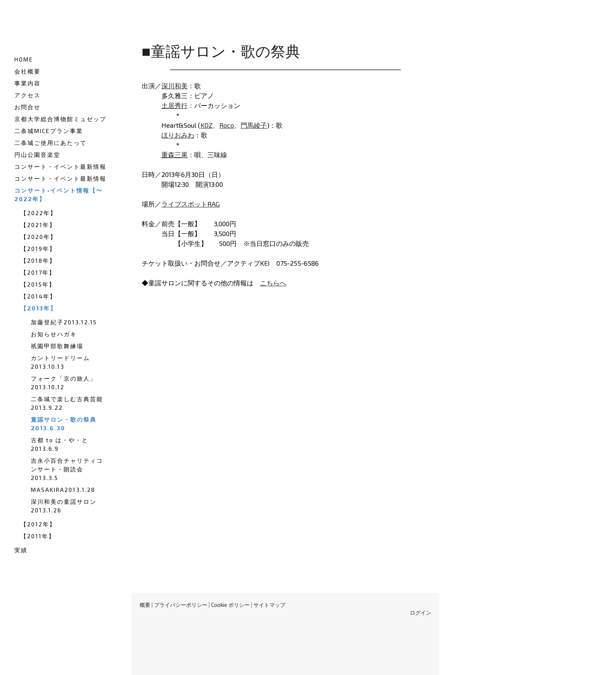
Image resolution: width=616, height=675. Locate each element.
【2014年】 (38, 296)
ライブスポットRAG (191, 204)
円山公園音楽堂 (37, 155)
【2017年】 (38, 272)
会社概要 (28, 71)
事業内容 (28, 83)
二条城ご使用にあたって (51, 143)
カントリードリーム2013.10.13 (60, 362)
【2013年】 (39, 308)
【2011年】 (38, 536)
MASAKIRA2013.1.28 (63, 490)
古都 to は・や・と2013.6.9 (60, 444)
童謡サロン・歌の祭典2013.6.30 (64, 424)
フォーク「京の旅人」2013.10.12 (64, 383)
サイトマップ (269, 605)
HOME (24, 59)
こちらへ (273, 283)
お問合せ (28, 107)
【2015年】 (38, 284)
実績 (21, 550)
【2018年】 (38, 261)
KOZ (207, 125)
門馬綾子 (254, 125)
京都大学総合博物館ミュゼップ (60, 119)
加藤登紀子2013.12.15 (64, 322)
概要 (145, 605)
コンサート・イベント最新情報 (60, 166)
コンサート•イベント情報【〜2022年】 (59, 195)
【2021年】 (38, 225)
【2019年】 (38, 249)
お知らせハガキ (54, 334)
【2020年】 (39, 237)
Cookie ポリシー (230, 605)
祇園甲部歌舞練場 (57, 346)
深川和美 (175, 86)
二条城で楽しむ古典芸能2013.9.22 (67, 403)
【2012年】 (38, 524)
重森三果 (175, 155)
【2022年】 (39, 213)
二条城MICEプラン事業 (49, 131)
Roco (227, 125)
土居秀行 (175, 105)
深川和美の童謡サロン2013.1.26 (64, 506)
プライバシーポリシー (181, 605)
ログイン (421, 613)
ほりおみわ (178, 135)
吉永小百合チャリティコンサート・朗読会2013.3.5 (67, 469)
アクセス (28, 95)
